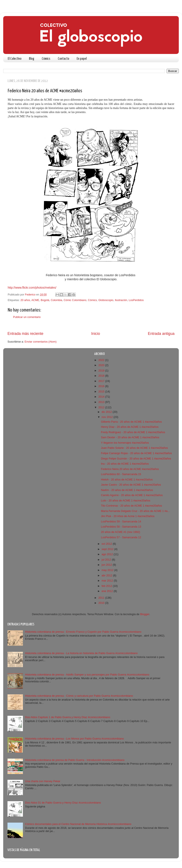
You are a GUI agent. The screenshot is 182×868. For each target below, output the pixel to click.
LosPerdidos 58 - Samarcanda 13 (121, 527)
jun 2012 (107, 565)
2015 (102, 392)
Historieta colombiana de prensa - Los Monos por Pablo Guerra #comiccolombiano (74, 739)
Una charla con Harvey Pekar (43, 781)
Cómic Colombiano (75, 300)
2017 (102, 381)
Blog (32, 59)
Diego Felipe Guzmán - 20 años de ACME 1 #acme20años (136, 459)
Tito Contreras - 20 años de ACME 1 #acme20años (131, 506)
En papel (82, 59)
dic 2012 (107, 412)
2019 (102, 371)
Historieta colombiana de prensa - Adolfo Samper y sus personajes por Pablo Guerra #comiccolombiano (87, 675)
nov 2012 (108, 417)
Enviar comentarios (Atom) (41, 342)
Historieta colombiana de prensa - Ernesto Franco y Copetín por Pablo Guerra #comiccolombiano (83, 632)
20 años (25, 300)
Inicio (96, 334)
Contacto (63, 59)
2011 (102, 598)
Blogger (145, 614)
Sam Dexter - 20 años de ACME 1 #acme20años (130, 437)
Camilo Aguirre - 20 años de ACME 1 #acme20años (132, 495)
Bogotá (45, 300)
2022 (102, 360)
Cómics (46, 59)
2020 (102, 365)
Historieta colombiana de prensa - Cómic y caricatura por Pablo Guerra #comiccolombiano (79, 696)
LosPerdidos (136, 300)
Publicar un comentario (27, 317)
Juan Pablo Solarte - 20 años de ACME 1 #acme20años (134, 448)
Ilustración (121, 300)
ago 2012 (108, 554)
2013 (102, 402)
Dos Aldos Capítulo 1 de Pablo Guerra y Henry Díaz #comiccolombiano (68, 717)
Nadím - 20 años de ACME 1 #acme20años (127, 490)
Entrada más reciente (25, 334)
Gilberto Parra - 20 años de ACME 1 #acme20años (131, 422)
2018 (102, 376)
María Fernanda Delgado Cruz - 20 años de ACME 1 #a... (135, 511)
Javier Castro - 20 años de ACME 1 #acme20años (131, 485)
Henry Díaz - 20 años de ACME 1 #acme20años (130, 427)
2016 (102, 386)
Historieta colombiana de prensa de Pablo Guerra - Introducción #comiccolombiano (75, 760)
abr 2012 (107, 576)
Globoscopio (106, 300)
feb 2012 (107, 586)
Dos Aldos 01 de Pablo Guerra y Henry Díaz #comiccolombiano (63, 803)
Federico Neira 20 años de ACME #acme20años (130, 469)
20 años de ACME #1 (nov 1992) (120, 532)
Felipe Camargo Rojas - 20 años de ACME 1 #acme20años (136, 453)
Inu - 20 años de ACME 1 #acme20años (125, 464)
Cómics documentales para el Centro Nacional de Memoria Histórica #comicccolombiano (78, 824)
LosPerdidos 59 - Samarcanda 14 (121, 522)
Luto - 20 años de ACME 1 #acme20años (125, 501)
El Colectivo (15, 59)
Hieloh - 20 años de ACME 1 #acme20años (127, 480)
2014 (102, 397)
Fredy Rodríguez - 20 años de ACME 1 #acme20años (133, 432)
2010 (102, 603)
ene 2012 (108, 591)
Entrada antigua (161, 334)
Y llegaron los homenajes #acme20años (125, 443)
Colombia (56, 300)
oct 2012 (107, 544)
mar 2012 (108, 581)
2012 (102, 407)
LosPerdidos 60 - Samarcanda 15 (121, 474)
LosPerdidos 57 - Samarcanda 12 (121, 537)
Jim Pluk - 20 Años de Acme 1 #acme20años (128, 516)
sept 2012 (108, 549)
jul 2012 (107, 560)
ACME (35, 300)
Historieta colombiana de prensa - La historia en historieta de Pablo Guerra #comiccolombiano (81, 653)
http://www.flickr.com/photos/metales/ (32, 288)
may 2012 (108, 570)
